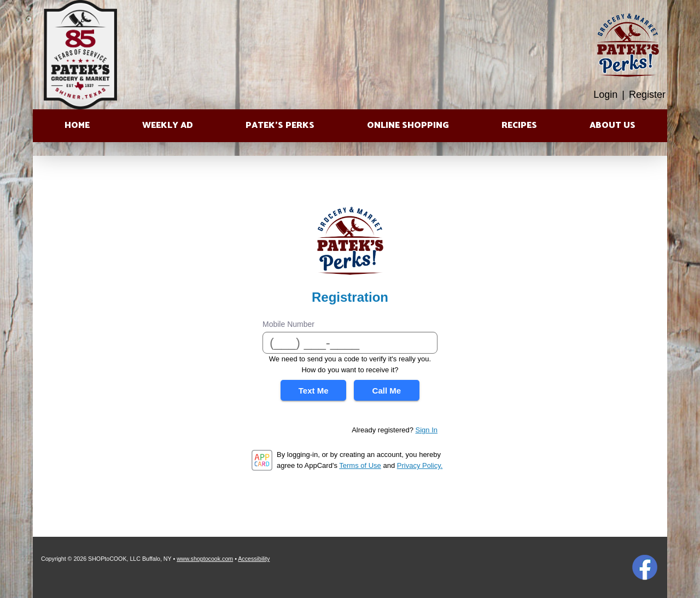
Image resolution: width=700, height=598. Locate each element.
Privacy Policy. (420, 465)
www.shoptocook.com (205, 559)
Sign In (427, 430)
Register (647, 95)
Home (77, 125)
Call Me (387, 391)
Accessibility (254, 559)
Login (605, 95)
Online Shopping (408, 125)
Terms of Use (360, 465)
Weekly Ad (168, 125)
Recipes (519, 125)
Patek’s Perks (280, 125)
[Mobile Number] (350, 343)
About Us (612, 125)
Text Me (314, 391)
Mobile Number (288, 324)
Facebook (645, 567)
